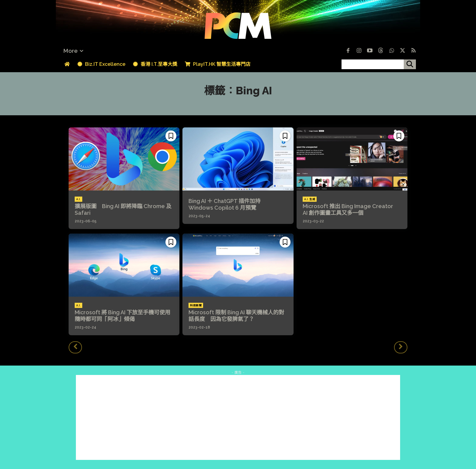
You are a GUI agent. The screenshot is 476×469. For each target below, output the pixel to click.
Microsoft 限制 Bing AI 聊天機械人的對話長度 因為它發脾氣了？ (236, 316)
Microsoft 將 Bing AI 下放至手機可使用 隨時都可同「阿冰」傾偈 (125, 316)
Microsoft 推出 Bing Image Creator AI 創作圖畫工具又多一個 (351, 209)
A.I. (78, 199)
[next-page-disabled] (401, 347)
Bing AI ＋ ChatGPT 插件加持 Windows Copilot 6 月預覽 (227, 204)
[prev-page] (75, 347)
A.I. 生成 (310, 199)
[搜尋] (410, 64)
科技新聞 (196, 305)
